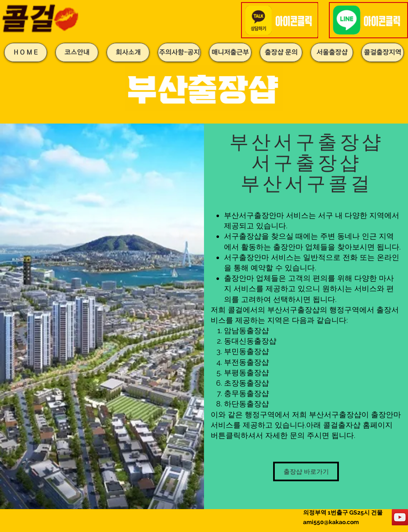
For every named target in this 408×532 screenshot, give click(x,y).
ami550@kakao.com (331, 522)
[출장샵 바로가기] (306, 471)
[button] (281, 20)
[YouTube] (400, 517)
